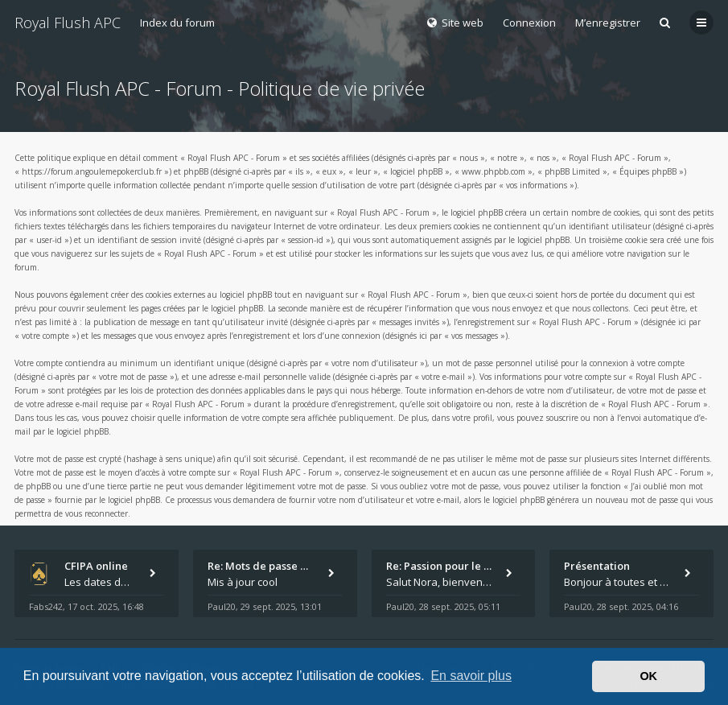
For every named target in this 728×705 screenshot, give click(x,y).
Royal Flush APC (68, 23)
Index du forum (177, 23)
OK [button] (648, 676)
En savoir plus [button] (471, 676)
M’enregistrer (608, 23)
